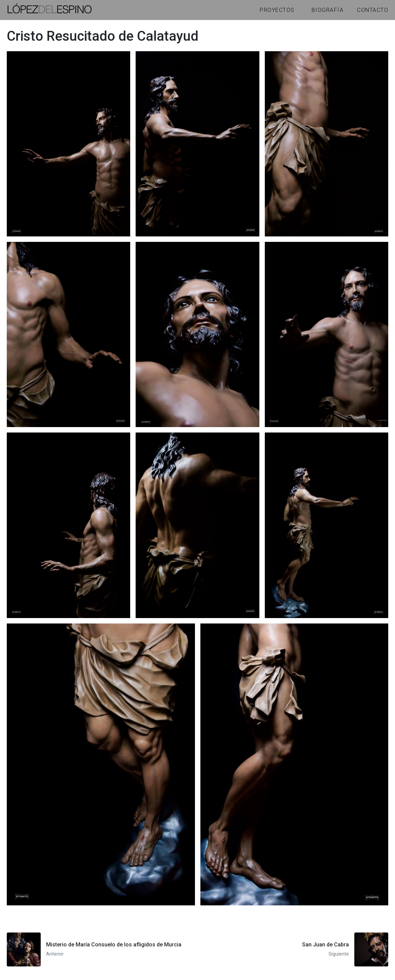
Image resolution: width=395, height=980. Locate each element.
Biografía (328, 10)
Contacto (373, 10)
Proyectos (277, 10)
